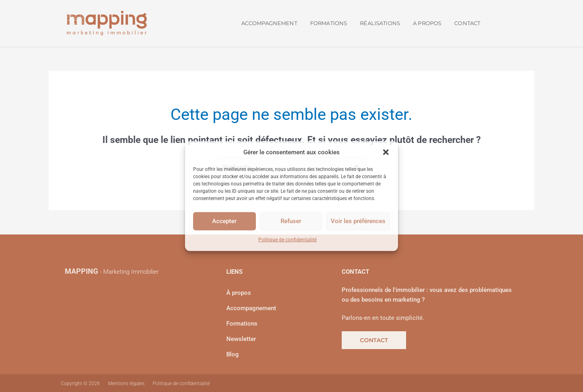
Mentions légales (126, 383)
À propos (239, 293)
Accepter (224, 221)
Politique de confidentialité (287, 240)
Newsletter (241, 339)
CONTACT (467, 23)
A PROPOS (427, 23)
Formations (242, 324)
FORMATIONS (329, 23)
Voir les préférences (358, 221)
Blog (233, 354)
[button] (386, 152)
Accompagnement (251, 308)
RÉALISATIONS (380, 23)
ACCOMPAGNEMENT (269, 23)
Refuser (291, 221)
